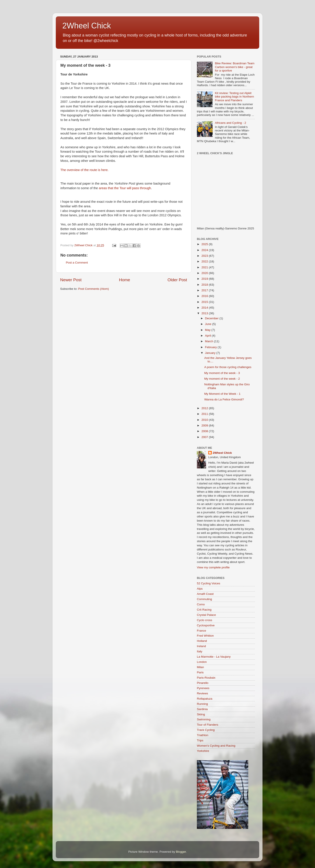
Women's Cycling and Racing (216, 746)
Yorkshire (203, 751)
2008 (205, 431)
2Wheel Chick (87, 26)
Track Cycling (206, 730)
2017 (205, 290)
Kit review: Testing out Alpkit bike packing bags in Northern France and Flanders (234, 97)
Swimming (204, 719)
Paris (200, 672)
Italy (200, 651)
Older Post (177, 280)
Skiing (201, 714)
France (201, 631)
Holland (202, 641)
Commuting (204, 599)
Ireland (201, 646)
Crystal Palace (206, 615)
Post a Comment (77, 263)
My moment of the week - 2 (222, 379)
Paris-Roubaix (206, 678)
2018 (205, 285)
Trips (200, 740)
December (212, 318)
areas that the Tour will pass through (125, 188)
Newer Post (71, 280)
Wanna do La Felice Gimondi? (224, 399)
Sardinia (202, 709)
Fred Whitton (205, 636)
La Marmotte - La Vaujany (214, 657)
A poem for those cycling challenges (228, 367)
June (209, 324)
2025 (205, 244)
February (211, 347)
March (209, 341)
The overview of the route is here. (84, 170)
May (208, 330)
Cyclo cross (205, 620)
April (208, 336)
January (211, 353)
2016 (205, 296)
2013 (205, 313)
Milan (200, 667)
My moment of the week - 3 (222, 373)
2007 (205, 437)
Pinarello (203, 683)
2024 (205, 250)
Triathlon (203, 735)
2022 (205, 261)
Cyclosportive (206, 625)
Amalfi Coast (205, 594)
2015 (205, 302)
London (202, 662)
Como (201, 604)
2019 (205, 279)
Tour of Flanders (208, 725)
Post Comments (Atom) (94, 289)
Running (202, 704)
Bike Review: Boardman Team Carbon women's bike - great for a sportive (235, 67)
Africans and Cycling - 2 (230, 123)
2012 (205, 408)
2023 (205, 256)
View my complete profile (213, 567)
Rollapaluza (205, 699)
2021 (205, 267)
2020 (205, 273)
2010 (205, 420)
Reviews (202, 693)
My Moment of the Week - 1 (222, 394)
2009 (205, 425)
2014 (205, 308)
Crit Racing (204, 610)
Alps (200, 589)
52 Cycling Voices (209, 583)
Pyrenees (203, 688)
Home (124, 280)
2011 (205, 414)
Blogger (181, 852)
